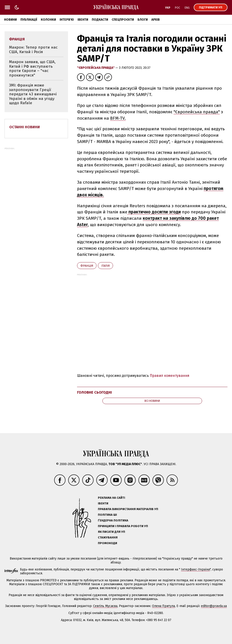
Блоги (143, 20)
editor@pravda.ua (214, 606)
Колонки (48, 20)
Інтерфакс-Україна (195, 569)
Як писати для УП (111, 532)
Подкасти (100, 20)
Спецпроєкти (123, 20)
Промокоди (108, 543)
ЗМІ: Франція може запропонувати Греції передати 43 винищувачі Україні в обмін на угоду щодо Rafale (33, 94)
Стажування (108, 537)
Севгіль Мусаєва (105, 606)
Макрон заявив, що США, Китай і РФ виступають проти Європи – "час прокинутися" (32, 69)
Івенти (83, 20)
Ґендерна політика (113, 520)
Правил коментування (170, 376)
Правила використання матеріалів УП (128, 509)
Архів (156, 20)
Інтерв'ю (67, 20)
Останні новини (25, 127)
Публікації (29, 20)
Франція (87, 266)
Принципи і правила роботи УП (123, 526)
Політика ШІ (107, 515)
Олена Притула (163, 606)
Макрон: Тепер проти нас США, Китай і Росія (33, 50)
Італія (105, 266)
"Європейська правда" (96, 68)
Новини (10, 20)
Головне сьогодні (94, 392)
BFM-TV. (118, 118)
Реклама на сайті (111, 498)
